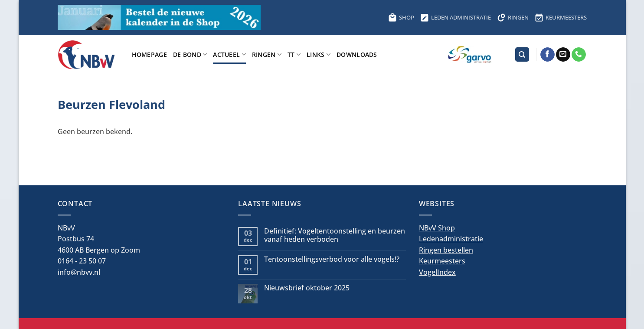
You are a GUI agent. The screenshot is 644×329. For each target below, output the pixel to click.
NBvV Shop (437, 228)
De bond (190, 54)
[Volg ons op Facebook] (548, 55)
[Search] (522, 54)
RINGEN (513, 17)
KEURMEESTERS (561, 17)
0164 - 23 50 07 (82, 261)
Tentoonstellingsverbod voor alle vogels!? (332, 259)
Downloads (357, 54)
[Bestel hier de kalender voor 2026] (159, 17)
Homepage (149, 54)
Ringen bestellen (446, 250)
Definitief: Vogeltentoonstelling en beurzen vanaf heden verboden (335, 235)
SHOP (401, 17)
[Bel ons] (579, 55)
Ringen (267, 54)
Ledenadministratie (451, 239)
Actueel (229, 54)
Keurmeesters (442, 261)
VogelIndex (437, 272)
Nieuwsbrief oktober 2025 (307, 288)
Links (319, 54)
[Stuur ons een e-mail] (563, 55)
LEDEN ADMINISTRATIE (456, 17)
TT (294, 54)
